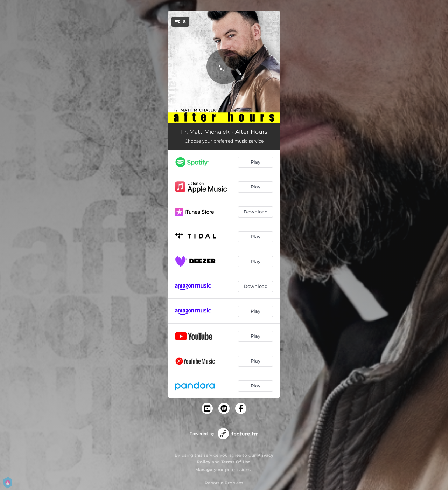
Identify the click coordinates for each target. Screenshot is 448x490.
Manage (204, 470)
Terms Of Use (236, 462)
